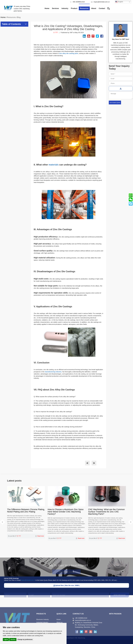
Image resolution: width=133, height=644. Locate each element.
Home (47, 8)
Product (74, 8)
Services (55, 8)
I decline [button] (13, 639)
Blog (19, 17)
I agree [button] (6, 639)
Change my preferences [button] (25, 639)
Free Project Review (120, 9)
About (94, 8)
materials (54, 165)
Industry (65, 8)
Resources (84, 8)
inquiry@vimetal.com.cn (28, 580)
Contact (102, 8)
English (119, 2)
